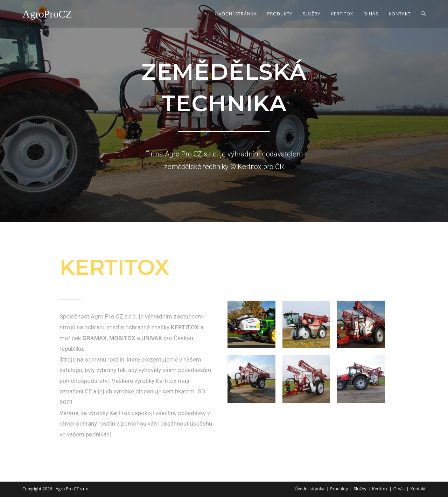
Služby (360, 489)
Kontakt (418, 489)
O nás (399, 489)
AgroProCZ (47, 14)
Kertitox (380, 489)
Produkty (339, 489)
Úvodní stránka (310, 489)
